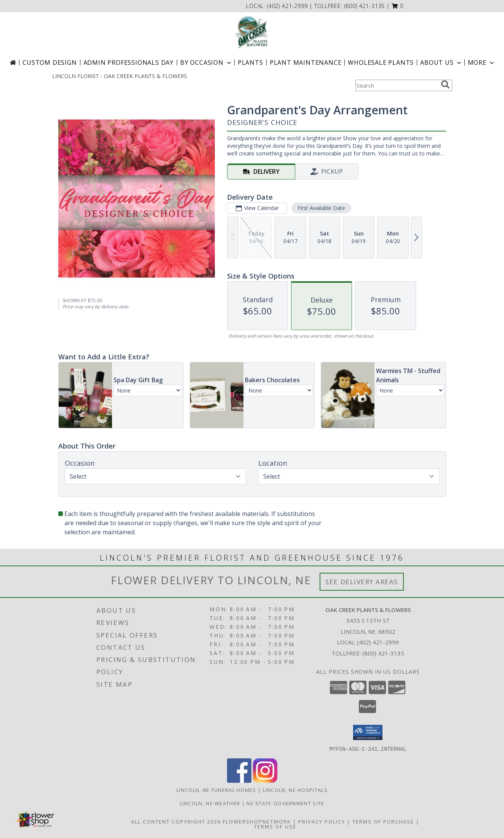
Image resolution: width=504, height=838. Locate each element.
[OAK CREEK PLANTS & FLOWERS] (252, 32)
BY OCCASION (206, 62)
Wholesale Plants (381, 62)
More (482, 62)
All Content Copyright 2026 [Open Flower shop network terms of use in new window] (176, 821)
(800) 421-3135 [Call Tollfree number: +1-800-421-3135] (383, 653)
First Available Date (321, 208)
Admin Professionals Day (129, 62)
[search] (445, 85)
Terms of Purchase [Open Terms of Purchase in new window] (383, 821)
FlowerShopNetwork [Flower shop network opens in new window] (257, 821)
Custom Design (50, 62)
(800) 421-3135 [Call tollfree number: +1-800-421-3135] (365, 6)
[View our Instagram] (265, 780)
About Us (441, 62)
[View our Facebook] (239, 780)
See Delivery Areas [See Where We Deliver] (362, 582)
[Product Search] (397, 85)
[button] (398, 6)
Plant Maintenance (306, 62)
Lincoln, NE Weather (210, 803)
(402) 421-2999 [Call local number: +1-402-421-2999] (288, 6)
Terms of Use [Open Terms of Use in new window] (275, 826)
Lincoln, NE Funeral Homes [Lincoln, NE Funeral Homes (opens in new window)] (216, 790)
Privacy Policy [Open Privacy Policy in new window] (322, 821)
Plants (250, 62)
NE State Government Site (285, 803)
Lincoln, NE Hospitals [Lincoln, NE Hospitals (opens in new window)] (295, 790)
